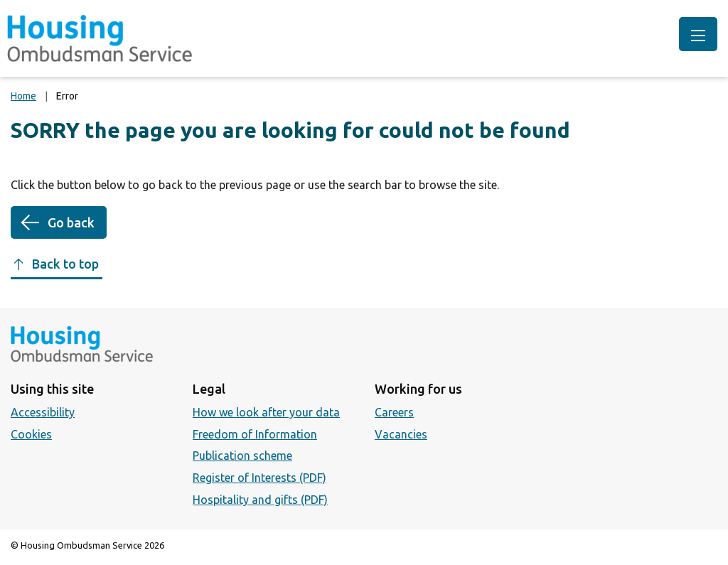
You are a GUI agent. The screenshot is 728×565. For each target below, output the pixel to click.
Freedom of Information (255, 434)
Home (23, 96)
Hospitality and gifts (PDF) (260, 500)
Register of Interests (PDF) (259, 478)
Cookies (31, 434)
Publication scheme (242, 456)
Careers (394, 412)
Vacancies (401, 434)
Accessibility (43, 412)
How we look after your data (266, 412)
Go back (71, 222)
